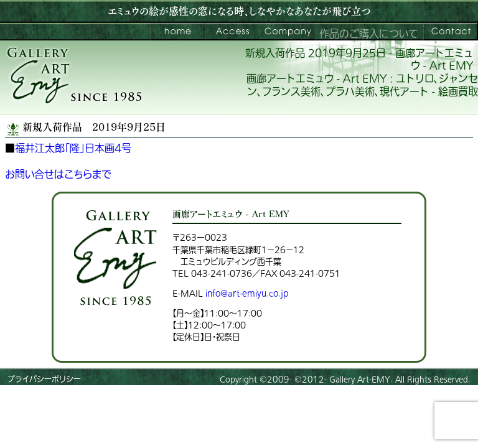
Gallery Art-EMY (360, 380)
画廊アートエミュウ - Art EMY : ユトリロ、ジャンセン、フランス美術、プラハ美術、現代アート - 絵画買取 (362, 86)
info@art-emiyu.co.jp (247, 293)
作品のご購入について (369, 34)
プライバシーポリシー (44, 380)
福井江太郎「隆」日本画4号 (73, 149)
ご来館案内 (232, 32)
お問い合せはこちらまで (58, 175)
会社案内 (287, 32)
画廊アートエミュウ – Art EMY (177, 32)
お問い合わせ (451, 32)
